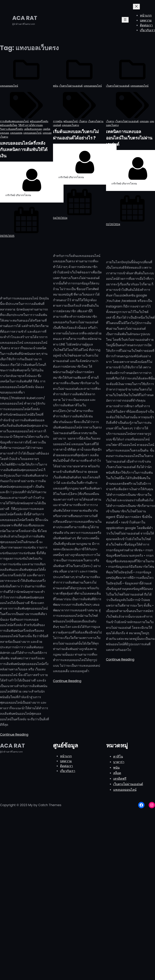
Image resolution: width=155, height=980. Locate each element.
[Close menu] (136, 7)
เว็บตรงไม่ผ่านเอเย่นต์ (71, 86)
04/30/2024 (60, 218)
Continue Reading (14, 734)
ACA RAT (25, 18)
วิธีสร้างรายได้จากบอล (30, 125)
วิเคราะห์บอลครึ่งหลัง (11, 129)
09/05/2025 (7, 236)
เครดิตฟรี (120, 779)
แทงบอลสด (16, 133)
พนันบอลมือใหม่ (9, 125)
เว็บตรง (83, 121)
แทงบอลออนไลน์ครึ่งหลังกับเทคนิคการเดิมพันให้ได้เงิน (24, 150)
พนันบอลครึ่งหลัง (39, 121)
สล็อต (117, 773)
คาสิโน (118, 756)
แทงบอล (144, 121)
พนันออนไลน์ (70, 121)
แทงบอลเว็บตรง (70, 125)
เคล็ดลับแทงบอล (33, 129)
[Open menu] (125, 20)
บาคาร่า (119, 762)
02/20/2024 (113, 224)
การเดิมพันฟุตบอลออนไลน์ (14, 121)
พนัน (56, 86)
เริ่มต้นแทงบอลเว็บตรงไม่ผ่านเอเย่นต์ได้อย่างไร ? (76, 135)
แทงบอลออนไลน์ (9, 86)
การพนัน (58, 121)
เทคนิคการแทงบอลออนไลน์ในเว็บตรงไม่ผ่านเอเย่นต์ (129, 138)
